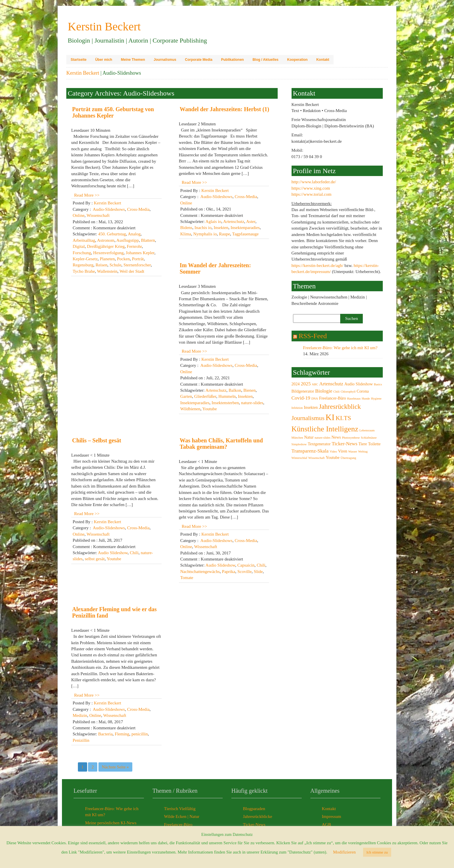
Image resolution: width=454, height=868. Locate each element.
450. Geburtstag (112, 234)
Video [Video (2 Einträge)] (333, 452)
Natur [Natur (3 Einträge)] (309, 437)
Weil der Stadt (132, 271)
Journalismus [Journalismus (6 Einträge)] (308, 418)
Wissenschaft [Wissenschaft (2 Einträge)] (316, 458)
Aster (251, 221)
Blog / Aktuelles (266, 60)
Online (79, 215)
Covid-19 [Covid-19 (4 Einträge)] (301, 398)
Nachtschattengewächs (200, 572)
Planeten (107, 259)
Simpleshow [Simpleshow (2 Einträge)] (299, 444)
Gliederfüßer (205, 396)
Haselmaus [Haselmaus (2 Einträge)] (354, 399)
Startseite (79, 60)
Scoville (245, 572)
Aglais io (214, 221)
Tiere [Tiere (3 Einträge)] (363, 444)
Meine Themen (133, 60)
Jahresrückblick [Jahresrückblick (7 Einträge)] (340, 406)
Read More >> (87, 195)
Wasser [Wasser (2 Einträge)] (353, 452)
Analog (134, 234)
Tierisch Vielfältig (180, 809)
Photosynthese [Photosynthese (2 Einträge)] (351, 438)
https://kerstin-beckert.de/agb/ (318, 265)
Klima (186, 234)
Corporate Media (199, 60)
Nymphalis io (205, 234)
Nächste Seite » (115, 767)
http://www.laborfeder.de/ (314, 182)
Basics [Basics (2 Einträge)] (378, 384)
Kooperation (298, 60)
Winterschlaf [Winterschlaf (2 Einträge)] (300, 458)
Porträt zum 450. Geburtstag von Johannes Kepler (113, 112)
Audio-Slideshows (109, 209)
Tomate (187, 578)
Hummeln (227, 396)
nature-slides (252, 403)
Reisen (101, 265)
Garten (186, 396)
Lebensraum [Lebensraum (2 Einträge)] (367, 430)
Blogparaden (254, 809)
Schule (115, 265)
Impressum (332, 816)
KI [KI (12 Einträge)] (330, 417)
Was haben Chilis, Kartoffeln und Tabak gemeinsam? (221, 444)
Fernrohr (134, 246)
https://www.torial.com (312, 194)
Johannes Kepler (140, 253)
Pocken (123, 259)
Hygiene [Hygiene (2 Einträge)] (376, 399)
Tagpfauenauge (245, 234)
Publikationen (232, 60)
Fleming (122, 734)
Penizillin (81, 740)
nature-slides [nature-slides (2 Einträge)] (323, 438)
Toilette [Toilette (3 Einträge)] (374, 444)
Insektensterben (225, 403)
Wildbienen (190, 409)
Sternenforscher (137, 265)
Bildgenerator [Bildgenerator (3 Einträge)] (303, 391)
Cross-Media (138, 209)
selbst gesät (95, 559)
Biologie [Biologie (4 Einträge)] (324, 391)
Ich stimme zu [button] (377, 852)
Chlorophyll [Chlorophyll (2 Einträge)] (348, 392)
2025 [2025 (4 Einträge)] (306, 384)
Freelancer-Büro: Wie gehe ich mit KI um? (340, 348)
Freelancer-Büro (178, 825)
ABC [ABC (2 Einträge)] (315, 384)
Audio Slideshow (113, 553)
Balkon (235, 390)
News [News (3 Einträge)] (336, 437)
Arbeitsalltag (84, 240)
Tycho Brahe (84, 271)
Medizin (80, 715)
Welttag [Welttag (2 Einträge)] (363, 452)
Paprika (229, 572)
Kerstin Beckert (83, 73)
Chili (134, 553)
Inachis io (203, 228)
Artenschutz (234, 221)
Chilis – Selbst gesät (97, 440)
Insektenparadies (245, 228)
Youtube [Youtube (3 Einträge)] (333, 457)
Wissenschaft (98, 215)
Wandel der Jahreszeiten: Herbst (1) (225, 109)
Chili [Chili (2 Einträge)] (336, 392)
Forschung (82, 253)
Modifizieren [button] (344, 852)
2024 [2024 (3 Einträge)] (296, 384)
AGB (327, 825)
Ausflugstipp (128, 240)
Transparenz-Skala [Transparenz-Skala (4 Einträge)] (310, 451)
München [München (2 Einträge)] (297, 438)
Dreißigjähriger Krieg (106, 246)
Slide (258, 572)
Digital (79, 246)
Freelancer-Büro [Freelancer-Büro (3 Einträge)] (333, 398)
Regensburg (83, 265)
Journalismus (165, 60)
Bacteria (105, 734)
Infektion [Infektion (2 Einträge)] (297, 408)
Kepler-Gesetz (85, 259)
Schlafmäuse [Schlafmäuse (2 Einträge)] (369, 438)
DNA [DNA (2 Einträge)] (315, 399)
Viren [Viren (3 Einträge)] (343, 451)
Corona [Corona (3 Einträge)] (363, 391)
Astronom (106, 240)
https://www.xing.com (311, 188)
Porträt (138, 259)
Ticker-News (254, 825)
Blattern (148, 240)
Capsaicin (246, 565)
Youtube (210, 409)
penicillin (140, 734)
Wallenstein (107, 271)
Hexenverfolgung (108, 253)
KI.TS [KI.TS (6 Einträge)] (343, 418)
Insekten (221, 228)
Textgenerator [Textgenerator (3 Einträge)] (319, 444)
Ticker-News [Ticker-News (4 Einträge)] (344, 444)
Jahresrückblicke (258, 816)
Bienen (249, 390)
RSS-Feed (313, 336)
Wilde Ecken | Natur (182, 816)
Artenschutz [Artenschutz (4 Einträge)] (331, 384)
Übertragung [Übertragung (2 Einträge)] (348, 458)
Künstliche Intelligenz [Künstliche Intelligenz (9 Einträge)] (325, 429)
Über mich (104, 60)
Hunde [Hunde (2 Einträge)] (366, 399)
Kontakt (323, 60)
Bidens (186, 228)
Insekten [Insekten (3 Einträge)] (311, 407)
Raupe (224, 234)
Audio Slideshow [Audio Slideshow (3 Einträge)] (358, 384)
